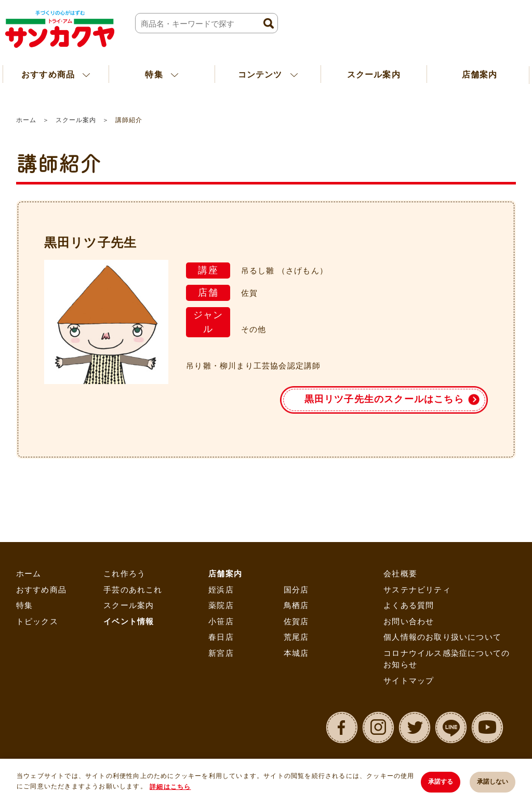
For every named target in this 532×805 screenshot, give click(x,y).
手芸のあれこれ (133, 590)
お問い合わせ (409, 621)
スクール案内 (374, 75)
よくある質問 (409, 605)
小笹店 (221, 621)
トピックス (37, 621)
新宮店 (221, 653)
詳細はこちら (170, 787)
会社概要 (400, 573)
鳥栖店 (296, 605)
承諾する (441, 782)
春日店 (221, 637)
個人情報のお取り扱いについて (442, 637)
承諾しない (493, 782)
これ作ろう (124, 573)
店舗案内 (225, 573)
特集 (24, 605)
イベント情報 (129, 621)
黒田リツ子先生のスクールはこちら (384, 399)
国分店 (296, 590)
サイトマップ (409, 681)
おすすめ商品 (41, 590)
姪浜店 (221, 590)
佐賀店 (296, 621)
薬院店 (221, 605)
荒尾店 (296, 637)
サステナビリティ (417, 590)
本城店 (296, 653)
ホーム (26, 120)
